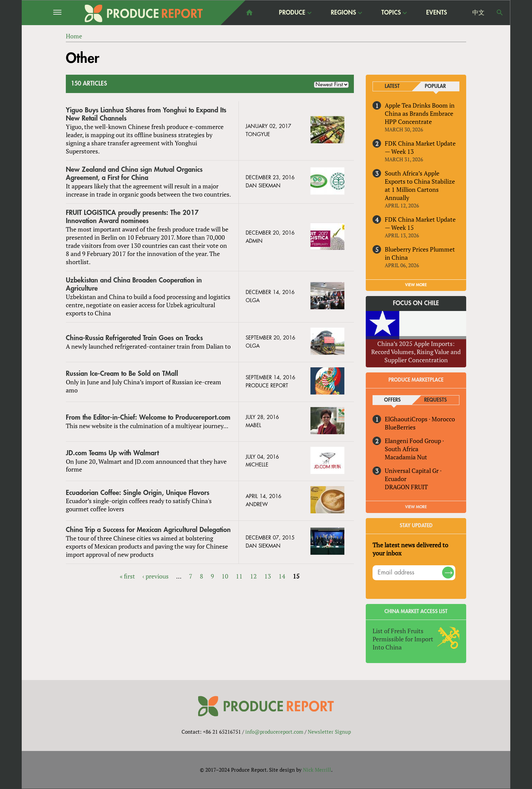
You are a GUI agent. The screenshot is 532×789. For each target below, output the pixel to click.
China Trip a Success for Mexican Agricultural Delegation (148, 530)
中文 (478, 13)
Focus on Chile (416, 303)
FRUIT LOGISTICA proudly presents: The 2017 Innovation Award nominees (132, 217)
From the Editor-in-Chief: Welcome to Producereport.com (148, 417)
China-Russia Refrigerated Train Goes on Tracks (134, 338)
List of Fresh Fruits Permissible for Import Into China (403, 639)
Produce (292, 12)
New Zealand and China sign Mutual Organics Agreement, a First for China (134, 174)
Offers (392, 400)
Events (436, 13)
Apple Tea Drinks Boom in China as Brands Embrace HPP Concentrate (420, 113)
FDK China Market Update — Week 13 (420, 147)
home (249, 13)
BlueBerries (400, 427)
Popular (435, 86)
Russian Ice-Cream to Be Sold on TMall (122, 374)
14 (282, 576)
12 (253, 576)
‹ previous (156, 576)
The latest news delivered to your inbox (410, 549)
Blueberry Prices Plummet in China (420, 253)
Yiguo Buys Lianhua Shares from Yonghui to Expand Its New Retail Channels (146, 114)
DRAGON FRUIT (406, 487)
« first (127, 576)
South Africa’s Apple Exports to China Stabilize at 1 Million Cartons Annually (420, 185)
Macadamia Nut (406, 457)
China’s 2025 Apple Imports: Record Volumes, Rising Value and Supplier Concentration (416, 352)
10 (225, 576)
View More (416, 507)
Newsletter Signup (329, 732)
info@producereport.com (274, 732)
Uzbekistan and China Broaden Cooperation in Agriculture (134, 284)
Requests (435, 400)
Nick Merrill (317, 770)
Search (500, 13)
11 (239, 576)
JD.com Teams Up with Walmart (112, 453)
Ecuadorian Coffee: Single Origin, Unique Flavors (138, 493)
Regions (343, 12)
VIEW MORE (416, 285)
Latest (392, 86)
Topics (391, 12)
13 (268, 576)
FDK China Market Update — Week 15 (420, 223)
